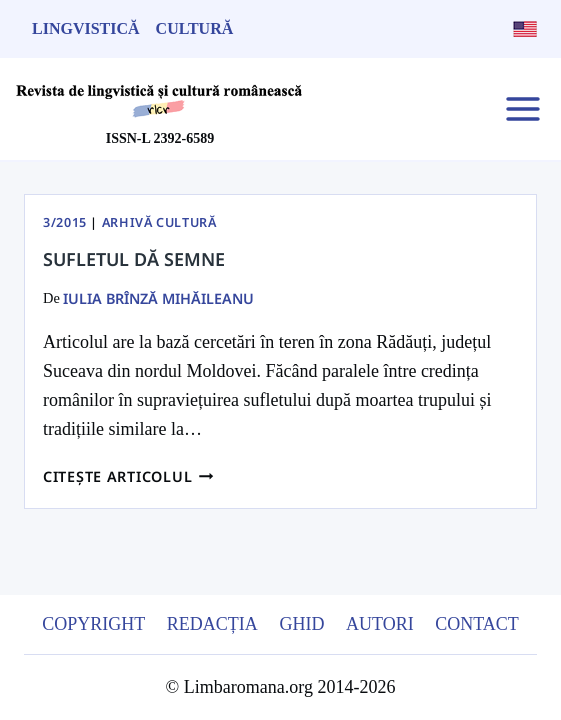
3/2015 (65, 222)
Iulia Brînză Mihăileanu (158, 298)
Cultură (195, 28)
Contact (477, 624)
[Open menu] (522, 108)
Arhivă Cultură (159, 222)
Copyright (93, 624)
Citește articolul (128, 476)
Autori (380, 624)
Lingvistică (86, 28)
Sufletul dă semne (134, 259)
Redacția (212, 624)
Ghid (301, 624)
